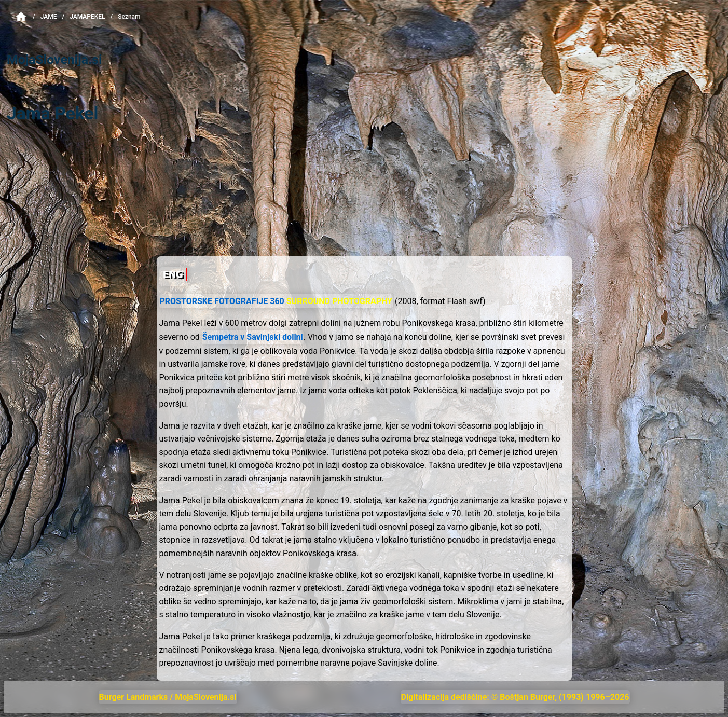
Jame (49, 17)
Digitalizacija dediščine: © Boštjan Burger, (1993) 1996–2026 (515, 697)
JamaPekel (87, 17)
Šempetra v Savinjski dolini (253, 337)
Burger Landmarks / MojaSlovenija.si (168, 697)
